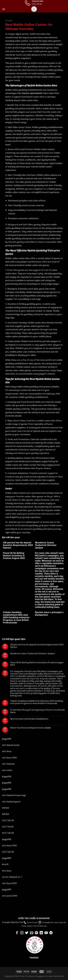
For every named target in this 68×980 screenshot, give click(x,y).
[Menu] (4, 9)
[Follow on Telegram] (51, 933)
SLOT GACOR (8, 821)
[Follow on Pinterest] (36, 933)
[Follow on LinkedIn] (41, 933)
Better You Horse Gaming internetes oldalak (30, 728)
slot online (7, 770)
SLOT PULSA (8, 827)
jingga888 (7, 739)
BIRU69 (6, 808)
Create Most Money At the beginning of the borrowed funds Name (37, 711)
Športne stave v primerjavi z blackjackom (29, 719)
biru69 (5, 865)
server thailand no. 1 (12, 877)
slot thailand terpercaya (14, 795)
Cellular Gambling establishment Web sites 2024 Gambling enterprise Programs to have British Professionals (16, 617)
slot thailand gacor (11, 802)
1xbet (52, 458)
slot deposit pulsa (11, 745)
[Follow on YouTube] (46, 933)
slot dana (7, 751)
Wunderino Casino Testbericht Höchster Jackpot (46, 545)
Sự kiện (9, 21)
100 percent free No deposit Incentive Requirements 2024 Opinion (18, 545)
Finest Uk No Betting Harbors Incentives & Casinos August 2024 (14, 556)
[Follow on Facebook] (17, 933)
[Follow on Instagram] (22, 933)
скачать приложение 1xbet (35, 93)
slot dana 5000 (9, 758)
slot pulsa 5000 (10, 896)
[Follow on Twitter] (27, 933)
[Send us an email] (32, 933)
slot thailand (8, 764)
